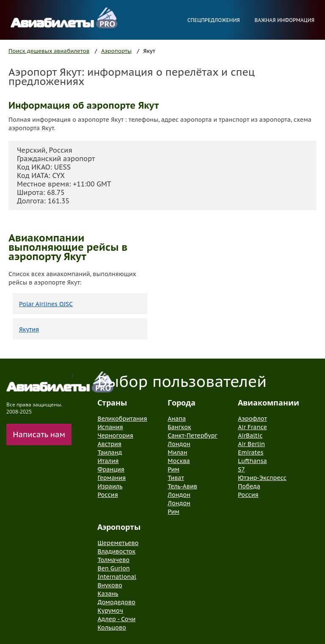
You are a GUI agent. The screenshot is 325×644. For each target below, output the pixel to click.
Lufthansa (252, 461)
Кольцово (112, 628)
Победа (249, 486)
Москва (179, 461)
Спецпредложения (214, 20)
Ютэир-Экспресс (262, 478)
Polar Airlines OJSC (46, 304)
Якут (149, 51)
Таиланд (110, 452)
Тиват (176, 478)
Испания (110, 427)
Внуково (110, 585)
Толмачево (113, 560)
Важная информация (284, 20)
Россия (107, 495)
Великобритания (122, 419)
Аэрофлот (252, 419)
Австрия (109, 444)
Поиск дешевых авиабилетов (49, 51)
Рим (173, 469)
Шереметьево (118, 543)
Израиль (110, 486)
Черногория (115, 436)
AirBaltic (250, 436)
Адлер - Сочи (116, 619)
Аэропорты (116, 51)
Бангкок (179, 427)
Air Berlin (251, 444)
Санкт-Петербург (192, 436)
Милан (177, 452)
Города (182, 403)
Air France (252, 427)
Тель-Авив (182, 486)
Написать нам (39, 434)
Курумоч (110, 611)
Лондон (179, 444)
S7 (241, 469)
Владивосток (116, 551)
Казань (108, 594)
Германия (112, 478)
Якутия (29, 329)
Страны (112, 403)
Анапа (177, 419)
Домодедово (116, 602)
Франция (111, 469)
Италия (108, 461)
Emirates (251, 452)
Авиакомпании (269, 403)
